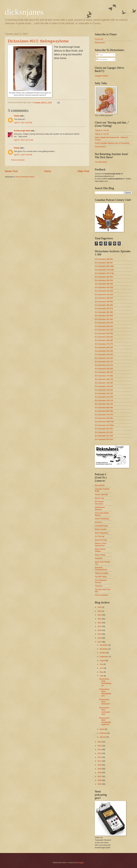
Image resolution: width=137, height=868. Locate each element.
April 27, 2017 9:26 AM (23, 123)
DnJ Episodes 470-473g (104, 273)
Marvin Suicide (101, 529)
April (102, 676)
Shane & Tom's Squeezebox (101, 544)
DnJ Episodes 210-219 (104, 365)
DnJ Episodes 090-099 (104, 408)
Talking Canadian (102, 573)
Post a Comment (18, 160)
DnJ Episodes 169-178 (104, 379)
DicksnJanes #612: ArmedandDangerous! (105, 721)
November (104, 649)
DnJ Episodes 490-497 (104, 263)
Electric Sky (99, 498)
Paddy (17, 116)
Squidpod (99, 558)
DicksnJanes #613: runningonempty (105, 711)
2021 (100, 626)
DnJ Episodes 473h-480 (104, 270)
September (104, 657)
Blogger (81, 863)
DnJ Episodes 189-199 (104, 372)
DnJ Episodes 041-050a (104, 425)
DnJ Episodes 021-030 (104, 432)
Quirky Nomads (101, 540)
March (102, 729)
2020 (100, 630)
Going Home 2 (101, 147)
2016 (100, 742)
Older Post (83, 171)
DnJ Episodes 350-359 (104, 316)
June (102, 668)
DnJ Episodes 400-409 (104, 298)
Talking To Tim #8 (102, 134)
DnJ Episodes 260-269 (104, 347)
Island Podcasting (102, 519)
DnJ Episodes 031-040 (104, 429)
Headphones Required (100, 508)
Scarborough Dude (22, 131)
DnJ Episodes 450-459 (104, 280)
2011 (100, 761)
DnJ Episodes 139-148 (104, 390)
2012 (100, 757)
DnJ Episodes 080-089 (104, 411)
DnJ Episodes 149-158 (104, 386)
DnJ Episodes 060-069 (104, 418)
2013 (100, 753)
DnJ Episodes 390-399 (104, 302)
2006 (100, 780)
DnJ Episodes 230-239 (104, 358)
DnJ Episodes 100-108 (104, 404)
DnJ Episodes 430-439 (104, 287)
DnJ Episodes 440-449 (104, 284)
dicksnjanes (24, 12)
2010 (100, 765)
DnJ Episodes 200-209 (104, 369)
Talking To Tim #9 (102, 130)
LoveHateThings (101, 526)
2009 (100, 769)
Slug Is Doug (100, 555)
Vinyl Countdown (101, 595)
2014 (100, 749)
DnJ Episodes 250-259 (104, 351)
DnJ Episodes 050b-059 (104, 422)
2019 (100, 634)
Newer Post (11, 171)
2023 (100, 619)
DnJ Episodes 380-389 (104, 305)
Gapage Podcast (101, 76)
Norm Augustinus (102, 533)
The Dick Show (101, 162)
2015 (100, 746)
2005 (100, 784)
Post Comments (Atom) (25, 177)
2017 (100, 642)
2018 (100, 638)
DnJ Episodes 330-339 (104, 323)
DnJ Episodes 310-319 (104, 330)
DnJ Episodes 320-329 (104, 326)
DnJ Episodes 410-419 (104, 294)
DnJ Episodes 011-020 (104, 436)
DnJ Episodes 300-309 (104, 333)
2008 (100, 773)
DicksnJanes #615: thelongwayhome (38, 41)
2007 (100, 776)
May (102, 672)
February (103, 733)
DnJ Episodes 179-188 (104, 376)
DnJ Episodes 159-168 (104, 383)
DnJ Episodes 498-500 (104, 259)
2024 (100, 615)
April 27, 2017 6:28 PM (23, 155)
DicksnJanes (100, 43)
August (103, 660)
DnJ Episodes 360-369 (104, 312)
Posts (100, 55)
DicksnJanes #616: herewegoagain (105, 682)
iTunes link (99, 39)
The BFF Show (101, 577)
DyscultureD (100, 485)
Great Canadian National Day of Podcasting (112, 143)
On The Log (99, 536)
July (101, 664)
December (104, 645)
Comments (102, 59)
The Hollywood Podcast (101, 581)
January (103, 737)
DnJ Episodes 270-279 (104, 344)
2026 (100, 607)
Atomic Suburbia (101, 494)
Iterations (98, 522)
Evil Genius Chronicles (99, 503)
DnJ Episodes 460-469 (104, 277)
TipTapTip (99, 586)
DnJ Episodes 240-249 (104, 354)
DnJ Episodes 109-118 (104, 400)
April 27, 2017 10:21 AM (23, 140)
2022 (100, 623)
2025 (100, 611)
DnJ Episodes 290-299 (104, 337)
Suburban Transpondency (101, 569)
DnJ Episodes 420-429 (104, 291)
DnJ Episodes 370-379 (104, 309)
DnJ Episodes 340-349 (104, 319)
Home (48, 171)
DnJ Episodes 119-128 (104, 397)
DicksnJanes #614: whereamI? (105, 702)
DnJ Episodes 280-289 (104, 340)
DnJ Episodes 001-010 (104, 439)
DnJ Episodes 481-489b (104, 266)
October (103, 653)
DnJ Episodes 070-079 (104, 415)
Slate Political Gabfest (100, 550)
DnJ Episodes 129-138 (104, 393)
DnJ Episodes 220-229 (104, 362)
